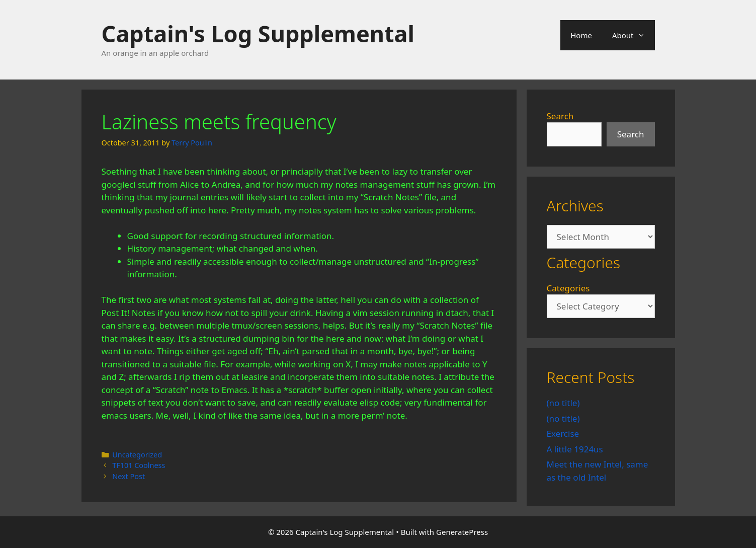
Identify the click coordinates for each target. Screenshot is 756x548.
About (634, 35)
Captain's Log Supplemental (258, 33)
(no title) (563, 403)
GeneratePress (462, 532)
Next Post (129, 476)
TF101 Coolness (139, 465)
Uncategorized (137, 455)
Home (581, 35)
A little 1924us (575, 449)
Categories (568, 288)
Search (560, 116)
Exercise (563, 434)
